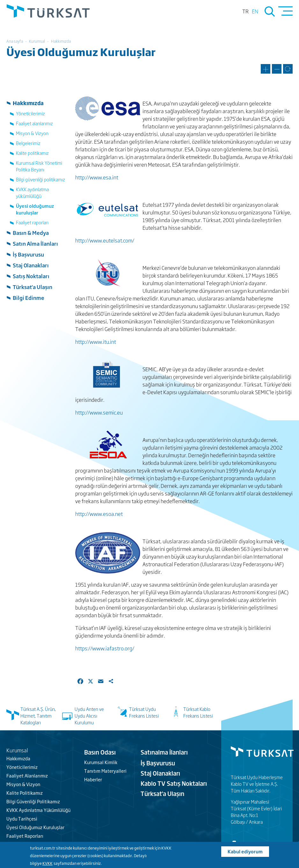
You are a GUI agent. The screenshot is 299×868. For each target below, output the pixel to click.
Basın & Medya (31, 233)
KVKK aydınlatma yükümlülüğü (32, 192)
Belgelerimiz (28, 143)
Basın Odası (100, 752)
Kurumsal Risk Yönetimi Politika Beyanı (39, 166)
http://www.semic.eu (99, 412)
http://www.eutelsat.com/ (105, 240)
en (255, 11)
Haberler (93, 779)
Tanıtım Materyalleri (105, 771)
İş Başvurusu (28, 254)
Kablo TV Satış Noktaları (174, 783)
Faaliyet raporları (32, 222)
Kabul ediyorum (245, 851)
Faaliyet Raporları (25, 836)
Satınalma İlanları (164, 752)
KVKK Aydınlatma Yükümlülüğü (38, 810)
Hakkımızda (61, 41)
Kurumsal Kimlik (101, 762)
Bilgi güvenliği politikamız (40, 179)
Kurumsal (37, 41)
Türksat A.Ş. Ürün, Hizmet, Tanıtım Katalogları (38, 716)
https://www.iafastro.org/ (105, 648)
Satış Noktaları (31, 276)
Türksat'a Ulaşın (33, 287)
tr (245, 11)
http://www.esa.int (97, 177)
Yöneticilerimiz (30, 113)
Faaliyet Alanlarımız (27, 775)
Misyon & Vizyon (32, 133)
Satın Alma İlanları (35, 243)
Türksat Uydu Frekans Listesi (144, 712)
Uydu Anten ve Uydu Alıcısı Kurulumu (89, 716)
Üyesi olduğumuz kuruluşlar (35, 209)
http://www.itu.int (96, 342)
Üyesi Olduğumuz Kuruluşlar (35, 827)
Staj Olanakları (31, 265)
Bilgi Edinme (29, 298)
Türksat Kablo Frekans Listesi (198, 712)
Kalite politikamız (32, 153)
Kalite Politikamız (25, 793)
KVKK (47, 863)
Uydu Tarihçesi (22, 818)
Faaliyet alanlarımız (34, 123)
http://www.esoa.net (99, 514)
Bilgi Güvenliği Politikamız (33, 801)
